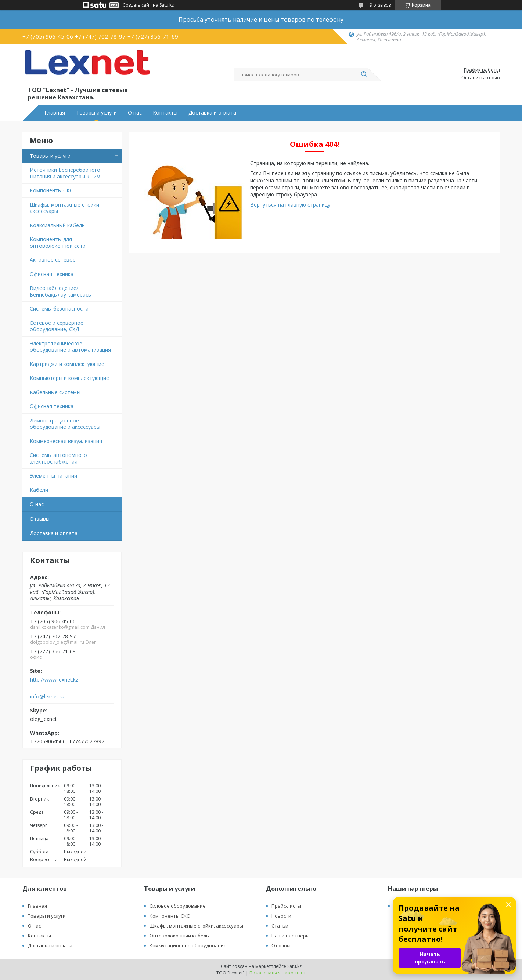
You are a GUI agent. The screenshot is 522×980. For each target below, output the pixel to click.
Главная (55, 113)
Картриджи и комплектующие (67, 364)
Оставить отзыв (481, 78)
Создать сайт (137, 5)
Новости (281, 916)
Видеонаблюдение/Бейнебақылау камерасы (61, 291)
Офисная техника (52, 274)
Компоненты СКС (51, 190)
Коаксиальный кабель (57, 225)
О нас (135, 113)
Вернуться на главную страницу (290, 205)
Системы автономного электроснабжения (58, 458)
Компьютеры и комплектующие (69, 378)
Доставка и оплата (212, 113)
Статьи (280, 926)
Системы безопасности (59, 308)
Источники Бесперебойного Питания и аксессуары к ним (65, 173)
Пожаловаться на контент (278, 973)
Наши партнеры (291, 936)
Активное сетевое (53, 260)
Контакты (165, 113)
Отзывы (40, 519)
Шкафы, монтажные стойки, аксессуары (65, 208)
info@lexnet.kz (47, 697)
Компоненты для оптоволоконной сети (58, 242)
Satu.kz (294, 966)
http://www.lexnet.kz (54, 680)
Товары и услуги (96, 113)
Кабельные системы (55, 392)
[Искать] (364, 75)
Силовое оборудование (178, 906)
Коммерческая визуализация (66, 441)
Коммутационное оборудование (188, 945)
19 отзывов (379, 5)
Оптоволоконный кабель (179, 936)
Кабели (39, 490)
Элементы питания (53, 476)
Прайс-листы (286, 906)
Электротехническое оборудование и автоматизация (70, 347)
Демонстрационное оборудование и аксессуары (65, 424)
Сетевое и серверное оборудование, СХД (57, 326)
